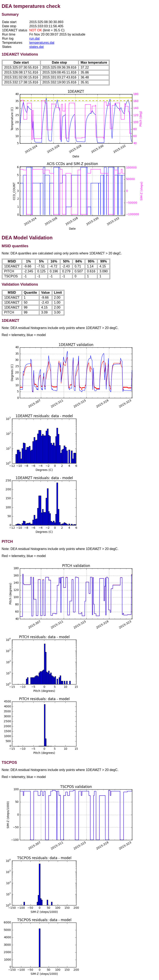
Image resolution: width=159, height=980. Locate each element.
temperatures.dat (42, 43)
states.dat (37, 47)
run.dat (35, 39)
